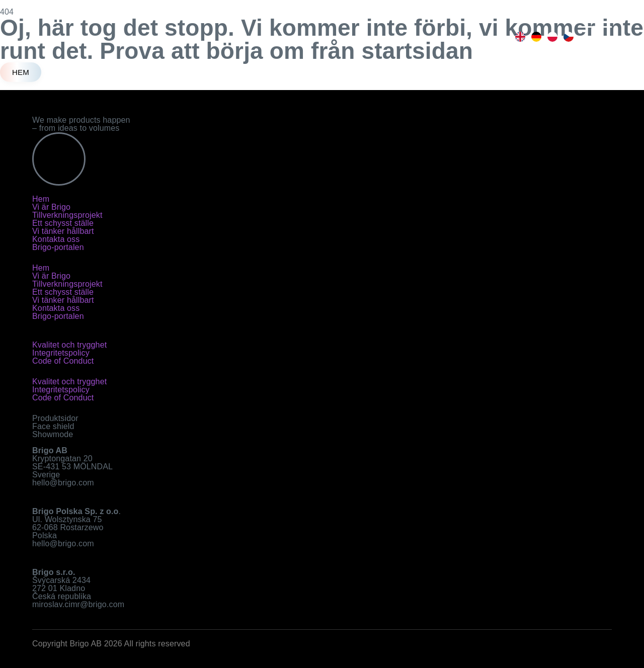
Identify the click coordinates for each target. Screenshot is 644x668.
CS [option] (568, 37)
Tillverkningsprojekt (67, 215)
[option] (519, 37)
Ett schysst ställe (63, 223)
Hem (41, 199)
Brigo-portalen (58, 247)
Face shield (53, 426)
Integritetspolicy (61, 353)
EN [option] (519, 37)
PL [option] (551, 37)
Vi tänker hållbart (63, 231)
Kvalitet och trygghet (69, 345)
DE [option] (535, 37)
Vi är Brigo (51, 207)
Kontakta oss (56, 239)
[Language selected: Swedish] (543, 37)
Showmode (53, 434)
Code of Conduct (63, 361)
